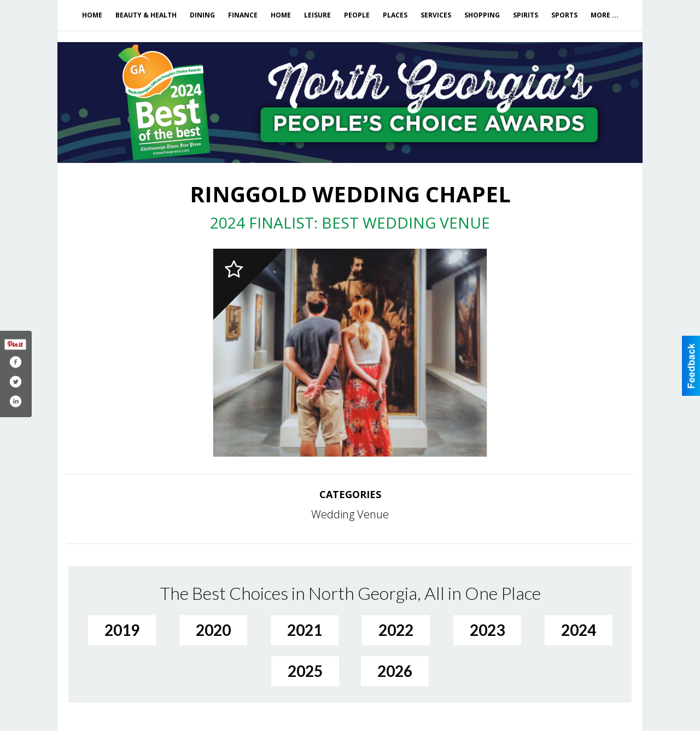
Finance (243, 15)
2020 (213, 630)
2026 (395, 671)
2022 (396, 630)
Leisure (317, 15)
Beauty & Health (146, 15)
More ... (605, 15)
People (357, 15)
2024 (579, 630)
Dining (202, 15)
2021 (305, 630)
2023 (487, 630)
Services (436, 15)
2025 (305, 671)
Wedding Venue (350, 514)
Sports (564, 15)
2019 (122, 630)
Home (92, 15)
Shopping (482, 15)
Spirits (526, 15)
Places (395, 15)
